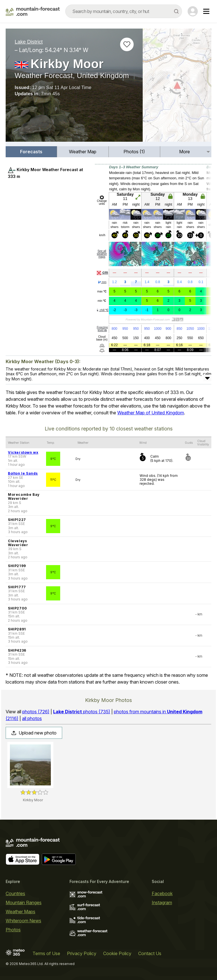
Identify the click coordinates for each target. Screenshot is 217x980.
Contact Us (150, 953)
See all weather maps (102, 254)
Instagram (162, 903)
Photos (13, 930)
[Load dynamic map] (177, 87)
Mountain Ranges (24, 903)
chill (102, 310)
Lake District (29, 42)
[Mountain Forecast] (33, 11)
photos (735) (82, 712)
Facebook (162, 893)
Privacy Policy (82, 953)
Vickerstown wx (23, 452)
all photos (32, 718)
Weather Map (83, 152)
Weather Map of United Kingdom (151, 413)
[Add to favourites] (127, 44)
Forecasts (31, 152)
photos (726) (36, 712)
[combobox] (124, 11)
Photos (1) (134, 152)
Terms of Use (46, 953)
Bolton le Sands (23, 473)
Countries (15, 893)
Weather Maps (20, 912)
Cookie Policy (117, 953)
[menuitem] (31, 152)
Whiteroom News (23, 921)
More (185, 152)
